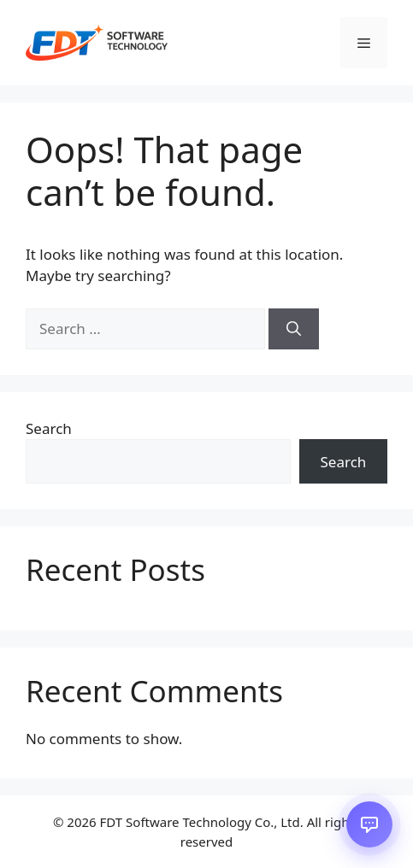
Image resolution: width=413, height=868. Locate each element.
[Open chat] (369, 824)
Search (49, 428)
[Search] (294, 329)
